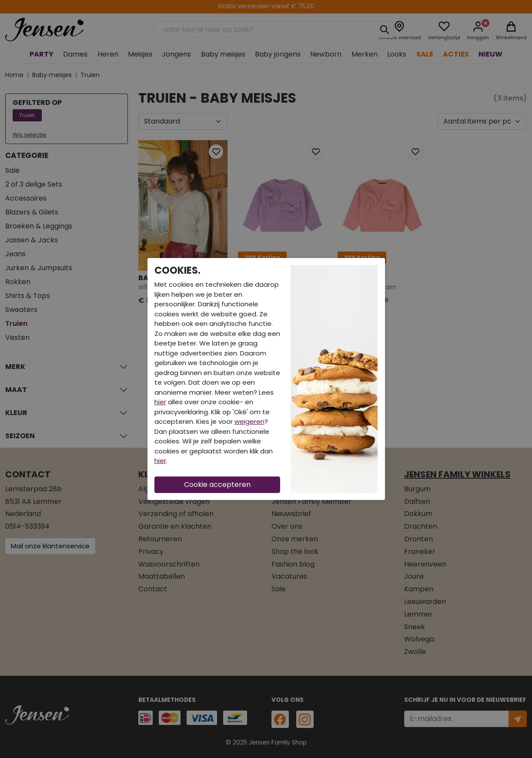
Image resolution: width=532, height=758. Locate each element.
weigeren (249, 421)
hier (160, 402)
